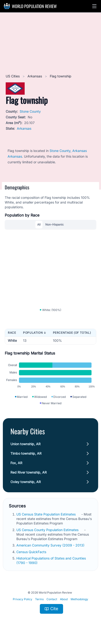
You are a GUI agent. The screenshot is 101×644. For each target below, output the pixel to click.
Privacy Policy (23, 599)
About (64, 599)
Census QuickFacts (32, 552)
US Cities (13, 76)
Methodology (79, 599)
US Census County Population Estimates (48, 530)
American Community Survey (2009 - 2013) (51, 545)
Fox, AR (16, 463)
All (39, 224)
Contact (52, 599)
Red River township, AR (29, 472)
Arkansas (35, 76)
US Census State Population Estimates (46, 514)
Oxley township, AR (26, 482)
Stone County (30, 111)
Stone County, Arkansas (68, 151)
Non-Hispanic (55, 224)
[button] (94, 6)
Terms (39, 599)
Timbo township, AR (26, 453)
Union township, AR (25, 444)
